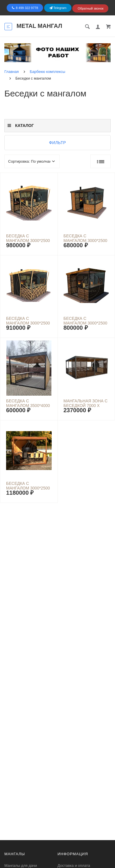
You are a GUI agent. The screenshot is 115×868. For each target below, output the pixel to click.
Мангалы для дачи (21, 866)
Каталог (21, 125)
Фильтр (58, 143)
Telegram (58, 8)
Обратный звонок (90, 8)
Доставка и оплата (74, 866)
